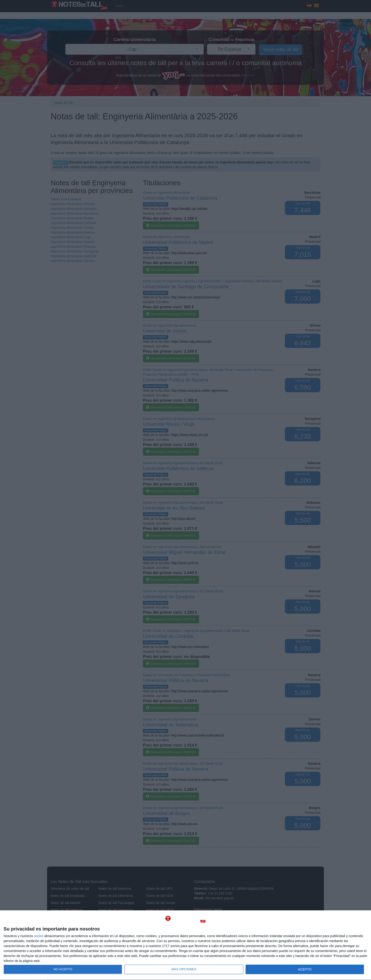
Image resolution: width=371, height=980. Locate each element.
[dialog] (185, 945)
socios (39, 936)
